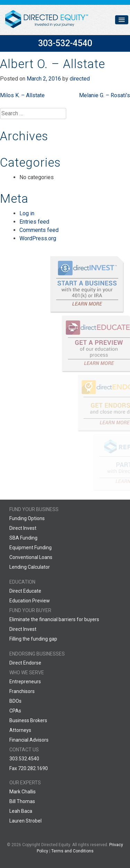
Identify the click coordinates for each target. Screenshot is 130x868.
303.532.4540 (24, 759)
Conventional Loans (31, 557)
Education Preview (30, 601)
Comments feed (39, 230)
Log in (27, 213)
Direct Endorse (25, 663)
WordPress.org (38, 238)
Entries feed (34, 222)
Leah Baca (21, 811)
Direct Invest (23, 528)
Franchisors (22, 691)
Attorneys (20, 730)
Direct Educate (25, 591)
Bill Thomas (22, 801)
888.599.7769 (24, 778)
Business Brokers (28, 720)
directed (80, 79)
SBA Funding (23, 538)
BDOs (15, 701)
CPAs (15, 711)
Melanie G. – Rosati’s (105, 95)
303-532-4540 (65, 43)
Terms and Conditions (72, 851)
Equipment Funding (31, 548)
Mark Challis (23, 792)
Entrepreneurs (25, 682)
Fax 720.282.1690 (29, 768)
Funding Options (27, 518)
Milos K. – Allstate (22, 95)
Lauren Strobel (25, 821)
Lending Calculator (30, 567)
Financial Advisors (29, 740)
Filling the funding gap (33, 639)
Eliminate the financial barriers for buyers (54, 619)
